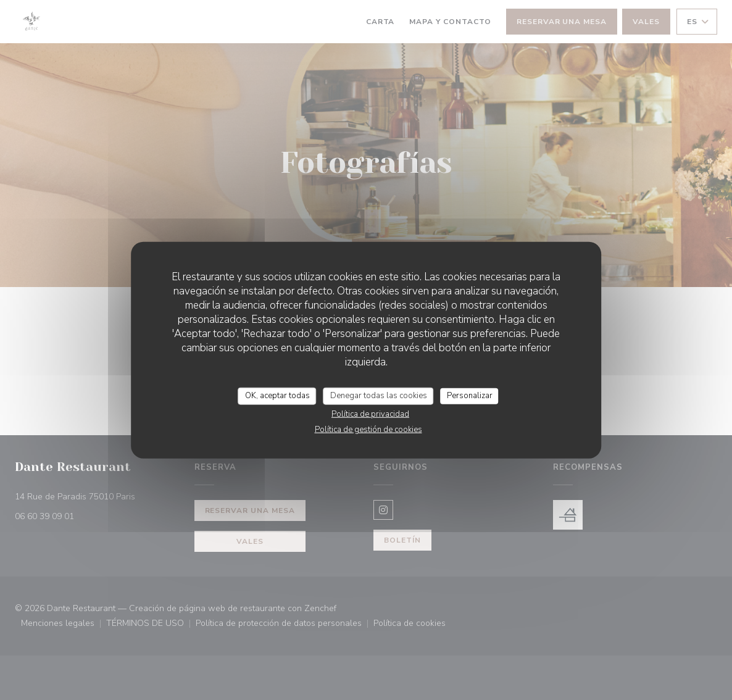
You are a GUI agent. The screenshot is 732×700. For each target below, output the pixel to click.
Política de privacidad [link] (370, 414)
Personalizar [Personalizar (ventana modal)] (470, 396)
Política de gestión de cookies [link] (368, 429)
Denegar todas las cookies (379, 396)
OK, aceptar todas (277, 396)
